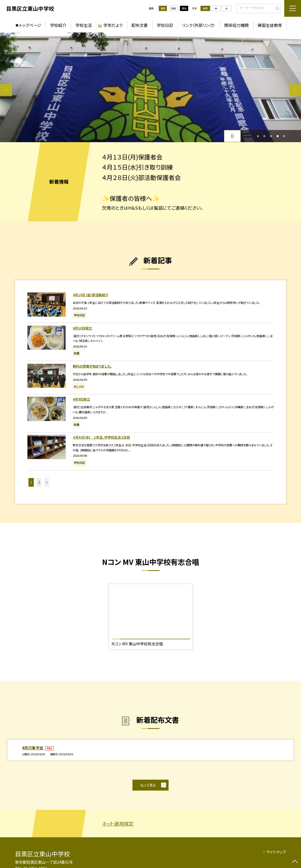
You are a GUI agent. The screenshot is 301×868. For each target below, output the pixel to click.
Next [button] (295, 90)
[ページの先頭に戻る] (295, 862)
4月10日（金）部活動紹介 (91, 295)
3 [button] (271, 136)
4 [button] (277, 136)
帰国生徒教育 (270, 25)
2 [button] (264, 136)
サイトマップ (276, 852)
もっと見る (148, 785)
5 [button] (284, 136)
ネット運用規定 (118, 823)
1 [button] (258, 136)
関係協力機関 (236, 25)
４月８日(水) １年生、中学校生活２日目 (101, 437)
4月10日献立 (82, 328)
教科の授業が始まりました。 (92, 366)
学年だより (113, 25)
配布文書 (140, 25)
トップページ (30, 25)
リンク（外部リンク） (199, 25)
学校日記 (165, 25)
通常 (163, 8)
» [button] (47, 482)
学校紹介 (58, 25)
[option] (150, 87)
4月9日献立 (81, 399)
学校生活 (84, 25)
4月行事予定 (33, 748)
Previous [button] (6, 90)
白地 (173, 8)
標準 (205, 8)
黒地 (184, 8)
